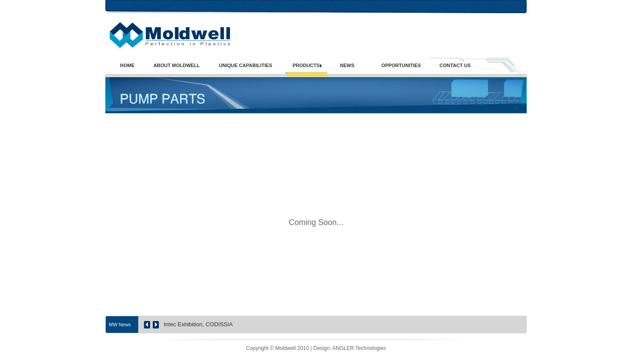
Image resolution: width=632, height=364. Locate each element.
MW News (120, 325)
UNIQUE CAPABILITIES (246, 66)
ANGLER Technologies (359, 348)
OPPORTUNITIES (401, 66)
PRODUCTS (306, 66)
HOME (127, 66)
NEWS (347, 66)
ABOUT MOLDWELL (177, 66)
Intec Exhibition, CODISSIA (198, 324)
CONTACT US (455, 66)
